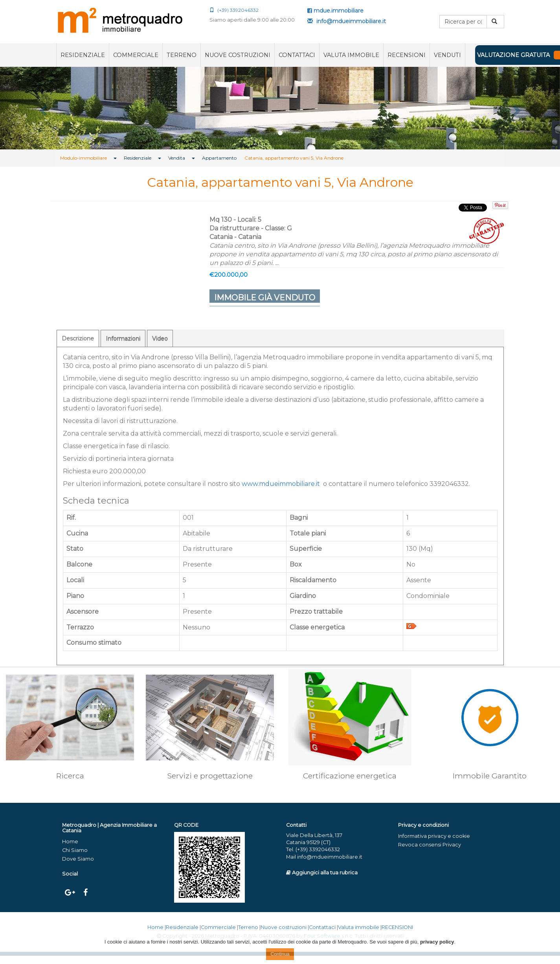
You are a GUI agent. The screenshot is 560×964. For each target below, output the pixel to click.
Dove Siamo (78, 859)
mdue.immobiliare (335, 11)
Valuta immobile (351, 55)
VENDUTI (447, 55)
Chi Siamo (75, 850)
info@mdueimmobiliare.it (347, 21)
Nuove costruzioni (238, 55)
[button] (42, 108)
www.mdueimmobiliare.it (281, 484)
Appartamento (219, 158)
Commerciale (136, 55)
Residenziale (83, 55)
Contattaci (297, 55)
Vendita (177, 158)
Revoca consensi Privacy (430, 845)
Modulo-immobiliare (84, 158)
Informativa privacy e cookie (434, 836)
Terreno (182, 55)
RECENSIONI (407, 55)
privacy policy (437, 942)
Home (70, 842)
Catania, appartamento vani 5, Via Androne (294, 158)
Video (160, 339)
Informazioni (123, 339)
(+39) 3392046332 (234, 10)
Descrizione (78, 339)
